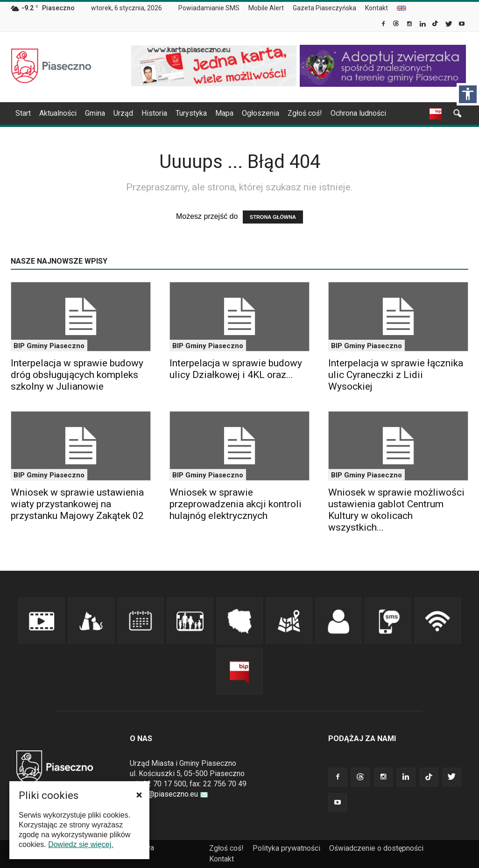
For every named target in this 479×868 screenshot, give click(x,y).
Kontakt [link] (377, 8)
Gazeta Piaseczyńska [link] (324, 8)
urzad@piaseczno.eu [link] (169, 794)
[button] (139, 795)
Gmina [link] (95, 113)
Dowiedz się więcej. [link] (81, 844)
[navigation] (228, 113)
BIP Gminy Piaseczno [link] (49, 346)
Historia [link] (154, 113)
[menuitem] (213, 8)
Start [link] (23, 113)
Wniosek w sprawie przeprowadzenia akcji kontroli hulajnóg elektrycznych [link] (236, 504)
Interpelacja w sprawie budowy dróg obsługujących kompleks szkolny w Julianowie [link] (77, 375)
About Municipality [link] (402, 8)
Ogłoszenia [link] (261, 113)
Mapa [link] (224, 113)
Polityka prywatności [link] (286, 848)
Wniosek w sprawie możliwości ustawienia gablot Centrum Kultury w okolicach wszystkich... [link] (396, 510)
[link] (384, 25)
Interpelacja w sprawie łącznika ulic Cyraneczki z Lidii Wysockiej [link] (396, 375)
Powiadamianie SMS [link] (209, 8)
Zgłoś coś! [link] (305, 113)
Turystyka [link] (191, 113)
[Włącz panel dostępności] (468, 94)
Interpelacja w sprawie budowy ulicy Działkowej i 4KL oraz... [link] (236, 369)
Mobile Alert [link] (266, 8)
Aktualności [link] (58, 113)
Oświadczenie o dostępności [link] (376, 848)
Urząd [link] (123, 113)
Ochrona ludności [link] (358, 113)
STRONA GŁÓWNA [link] (273, 217)
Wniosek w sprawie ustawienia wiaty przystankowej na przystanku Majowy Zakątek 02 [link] (77, 504)
